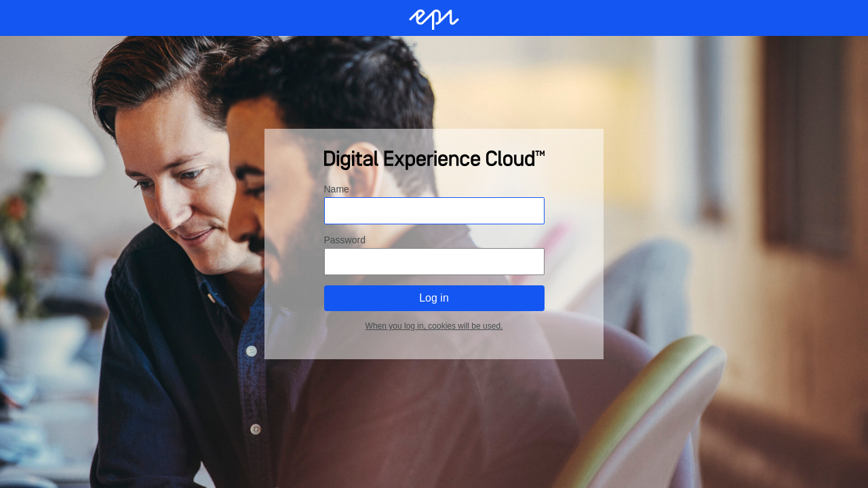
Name (337, 189)
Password (345, 240)
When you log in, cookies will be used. (434, 326)
